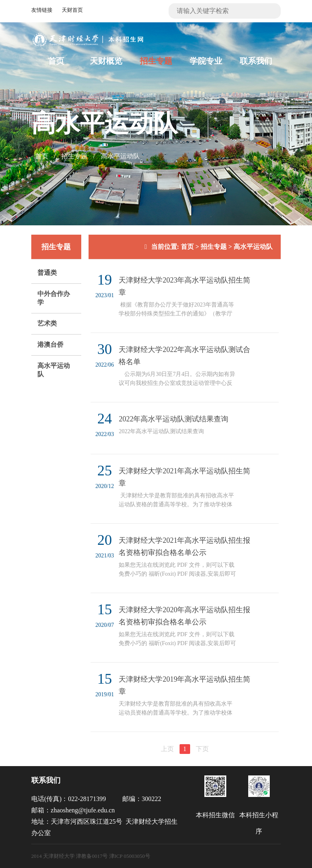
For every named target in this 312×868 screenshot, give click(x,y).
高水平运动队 (120, 156)
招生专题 (156, 61)
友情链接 (42, 10)
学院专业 (206, 61)
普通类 (47, 273)
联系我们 (256, 61)
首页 (56, 61)
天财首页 (72, 10)
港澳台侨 (50, 344)
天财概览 (106, 61)
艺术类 (47, 323)
